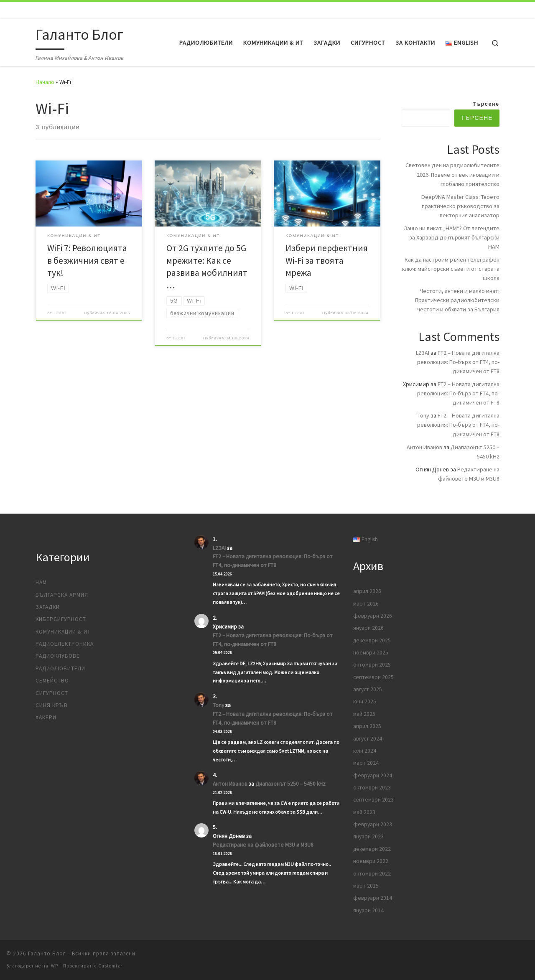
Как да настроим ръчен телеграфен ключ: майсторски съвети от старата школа (451, 269)
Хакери (46, 717)
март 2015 (366, 886)
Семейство (52, 681)
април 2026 (367, 591)
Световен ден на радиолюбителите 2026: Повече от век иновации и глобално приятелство (452, 174)
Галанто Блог (47, 953)
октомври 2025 (372, 665)
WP (55, 966)
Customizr (110, 966)
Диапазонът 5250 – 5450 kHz (290, 784)
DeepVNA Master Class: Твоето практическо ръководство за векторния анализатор (460, 206)
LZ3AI (60, 313)
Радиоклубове (58, 656)
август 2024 (368, 739)
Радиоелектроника (65, 644)
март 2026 (366, 604)
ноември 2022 (371, 861)
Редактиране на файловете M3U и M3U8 (263, 845)
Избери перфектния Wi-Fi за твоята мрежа (327, 261)
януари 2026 (368, 628)
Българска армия (62, 595)
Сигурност (52, 693)
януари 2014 (368, 910)
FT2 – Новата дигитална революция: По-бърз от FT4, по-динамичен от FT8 (458, 362)
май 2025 (364, 714)
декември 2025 (372, 640)
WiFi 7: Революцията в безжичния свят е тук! (87, 261)
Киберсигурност (61, 619)
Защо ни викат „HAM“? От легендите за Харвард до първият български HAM (452, 237)
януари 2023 (368, 836)
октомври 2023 (372, 788)
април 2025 (367, 726)
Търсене (486, 104)
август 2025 (368, 689)
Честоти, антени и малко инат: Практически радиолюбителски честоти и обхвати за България (457, 300)
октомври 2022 (372, 874)
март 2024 (366, 763)
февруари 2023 (373, 824)
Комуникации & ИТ (63, 632)
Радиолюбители (60, 668)
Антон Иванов (424, 447)
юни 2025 (365, 701)
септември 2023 (373, 800)
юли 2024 (365, 751)
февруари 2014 (373, 898)
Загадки (48, 607)
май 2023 (364, 812)
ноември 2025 (371, 653)
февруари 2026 (373, 616)
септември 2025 (373, 677)
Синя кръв (52, 705)
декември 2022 (372, 849)
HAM (41, 582)
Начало (45, 82)
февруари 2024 (373, 775)
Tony (423, 415)
